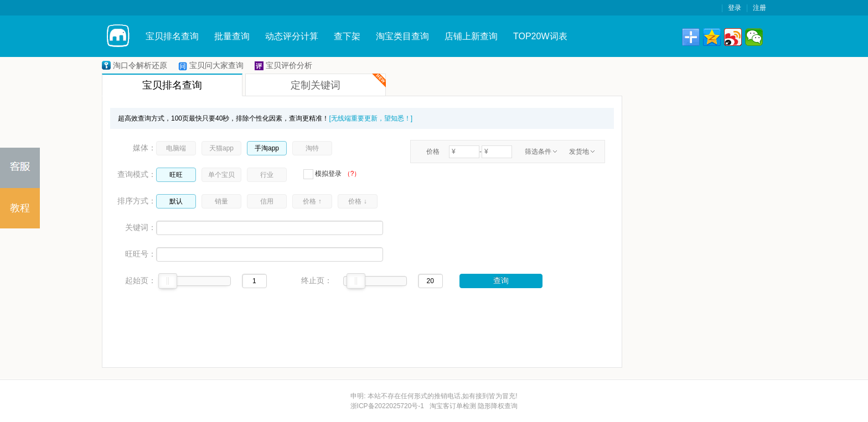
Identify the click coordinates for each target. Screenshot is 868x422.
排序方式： (137, 201)
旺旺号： (141, 254)
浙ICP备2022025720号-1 (387, 406)
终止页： (317, 280)
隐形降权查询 (498, 406)
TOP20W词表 (540, 36)
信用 (267, 201)
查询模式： (137, 174)
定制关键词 (338, 82)
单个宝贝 (221, 175)
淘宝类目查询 (402, 36)
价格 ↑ (312, 201)
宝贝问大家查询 (216, 65)
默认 (176, 201)
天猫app (221, 148)
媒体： (144, 148)
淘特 (312, 148)
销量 (221, 201)
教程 (20, 208)
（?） (352, 174)
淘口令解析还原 (140, 65)
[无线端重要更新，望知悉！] (371, 118)
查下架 (347, 36)
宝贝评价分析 (289, 65)
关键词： (141, 227)
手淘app (267, 148)
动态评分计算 (292, 36)
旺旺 (176, 175)
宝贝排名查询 (172, 36)
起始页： (141, 280)
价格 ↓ (357, 201)
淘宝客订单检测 (453, 406)
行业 (267, 175)
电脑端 (176, 148)
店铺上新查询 (471, 36)
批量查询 (232, 36)
